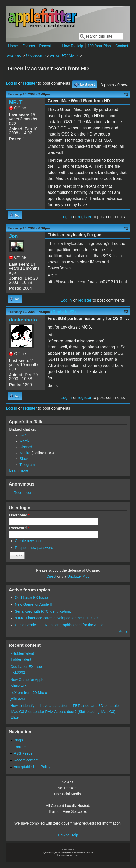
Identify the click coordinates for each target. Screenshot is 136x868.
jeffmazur (18, 698)
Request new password (34, 548)
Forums (29, 46)
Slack (24, 459)
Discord (26, 447)
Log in (12, 83)
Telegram (27, 465)
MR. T (16, 102)
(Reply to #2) (64, 312)
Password (19, 528)
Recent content (26, 493)
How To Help (73, 46)
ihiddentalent (21, 659)
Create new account (31, 541)
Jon (13, 236)
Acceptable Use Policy (32, 767)
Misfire (25, 453)
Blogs (18, 740)
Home (13, 46)
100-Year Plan (99, 46)
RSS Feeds (23, 753)
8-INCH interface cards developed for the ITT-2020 (56, 618)
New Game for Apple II (33, 604)
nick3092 (18, 672)
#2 (126, 228)
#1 (126, 94)
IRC (23, 435)
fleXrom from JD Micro (29, 693)
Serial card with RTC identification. (43, 611)
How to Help (68, 835)
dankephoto (23, 320)
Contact (122, 46)
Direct (51, 576)
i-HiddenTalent (22, 653)
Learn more (19, 470)
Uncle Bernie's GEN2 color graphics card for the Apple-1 (61, 625)
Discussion (36, 56)
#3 (126, 312)
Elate (14, 717)
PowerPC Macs (64, 56)
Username (19, 515)
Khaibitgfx (18, 685)
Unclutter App (78, 576)
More (123, 632)
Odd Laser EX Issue (31, 598)
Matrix (24, 441)
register (30, 83)
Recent (45, 46)
